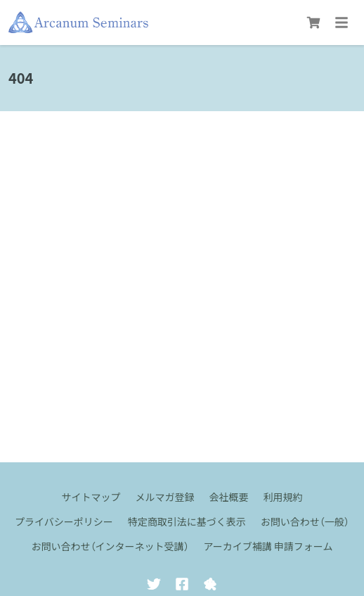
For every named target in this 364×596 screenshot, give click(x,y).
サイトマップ (91, 497)
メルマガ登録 (165, 497)
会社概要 (229, 497)
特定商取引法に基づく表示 (187, 521)
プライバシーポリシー (64, 521)
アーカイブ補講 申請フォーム (268, 546)
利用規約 (283, 497)
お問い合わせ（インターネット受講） (110, 546)
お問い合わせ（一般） (305, 521)
